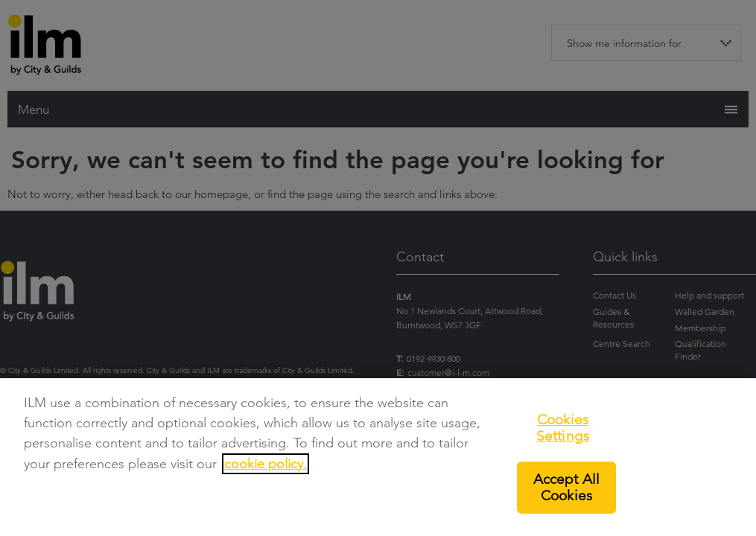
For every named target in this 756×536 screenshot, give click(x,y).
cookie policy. (266, 464)
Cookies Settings (563, 428)
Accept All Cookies (567, 487)
